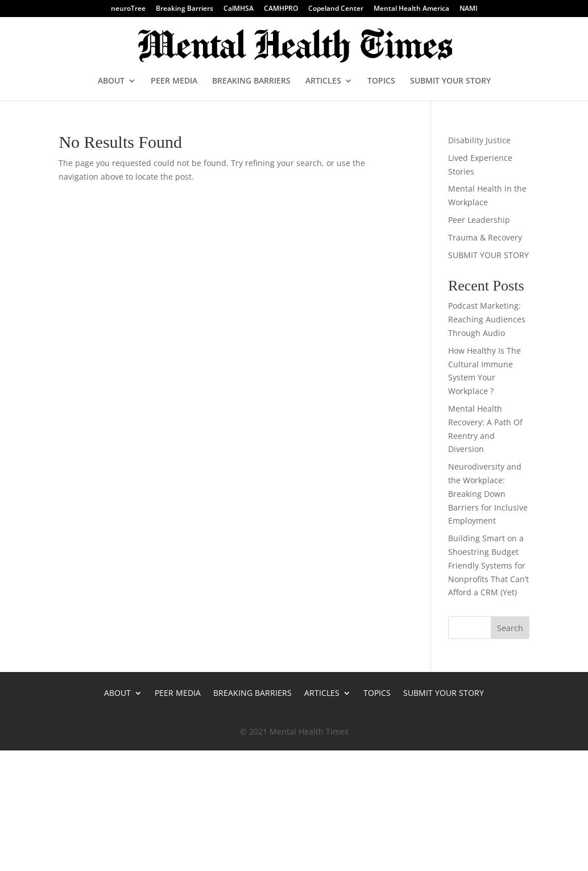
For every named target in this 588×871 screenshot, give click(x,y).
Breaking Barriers (185, 9)
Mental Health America (411, 9)
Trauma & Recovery (485, 237)
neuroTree (128, 9)
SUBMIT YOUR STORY (450, 81)
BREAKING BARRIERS (251, 81)
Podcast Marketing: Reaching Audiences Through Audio (487, 319)
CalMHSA (239, 9)
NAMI (469, 9)
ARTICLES (323, 81)
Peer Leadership (479, 220)
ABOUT (111, 81)
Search (510, 628)
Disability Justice (479, 140)
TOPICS (381, 81)
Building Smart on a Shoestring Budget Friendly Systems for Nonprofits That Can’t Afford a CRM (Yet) (488, 565)
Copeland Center (336, 9)
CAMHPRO (281, 9)
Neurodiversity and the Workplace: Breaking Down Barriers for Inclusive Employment (488, 493)
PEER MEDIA (174, 81)
